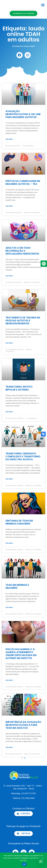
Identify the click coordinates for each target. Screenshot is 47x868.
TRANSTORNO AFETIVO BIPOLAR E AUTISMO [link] (19, 388)
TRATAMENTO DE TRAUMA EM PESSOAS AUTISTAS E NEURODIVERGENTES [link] (23, 321)
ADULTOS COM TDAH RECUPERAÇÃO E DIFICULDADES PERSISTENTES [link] (22, 251)
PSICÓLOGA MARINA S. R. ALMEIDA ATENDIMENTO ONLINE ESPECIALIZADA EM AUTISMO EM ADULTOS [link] (21, 654)
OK (24, 864)
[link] (44, 264)
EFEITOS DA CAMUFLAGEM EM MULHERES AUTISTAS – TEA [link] (23, 182)
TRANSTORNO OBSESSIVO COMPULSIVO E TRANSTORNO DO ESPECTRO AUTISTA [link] (23, 456)
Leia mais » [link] (10, 139)
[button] (43, 5)
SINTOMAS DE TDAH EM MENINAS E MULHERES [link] (19, 522)
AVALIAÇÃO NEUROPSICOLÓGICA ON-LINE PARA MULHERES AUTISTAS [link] (23, 114)
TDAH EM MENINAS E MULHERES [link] (17, 586)
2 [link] (25, 758)
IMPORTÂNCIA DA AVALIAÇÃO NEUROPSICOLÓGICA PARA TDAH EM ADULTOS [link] (23, 725)
